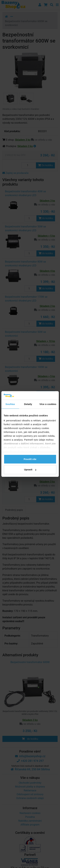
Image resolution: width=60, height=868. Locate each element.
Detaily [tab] (28, 404)
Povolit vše (30, 459)
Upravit (30, 470)
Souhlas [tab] (10, 404)
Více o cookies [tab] (48, 404)
